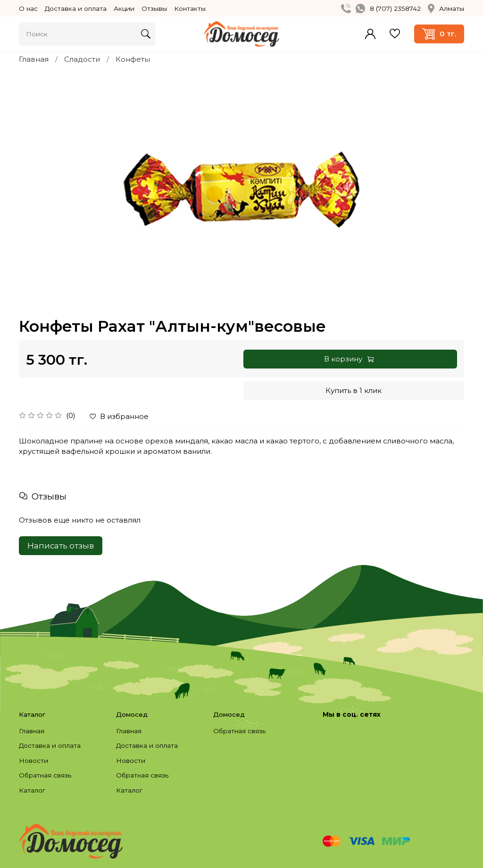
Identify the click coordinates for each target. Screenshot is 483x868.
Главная (34, 59)
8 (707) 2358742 (395, 8)
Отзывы (154, 8)
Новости (33, 761)
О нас (28, 8)
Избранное (395, 34)
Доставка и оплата (76, 8)
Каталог (32, 790)
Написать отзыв (61, 546)
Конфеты (133, 59)
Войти (370, 34)
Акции (124, 8)
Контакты (190, 8)
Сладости (82, 59)
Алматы (446, 8)
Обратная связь (45, 775)
